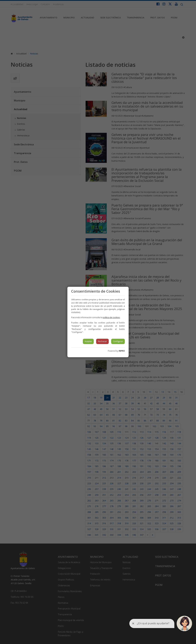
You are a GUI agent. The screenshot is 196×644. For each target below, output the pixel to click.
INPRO (122, 351)
